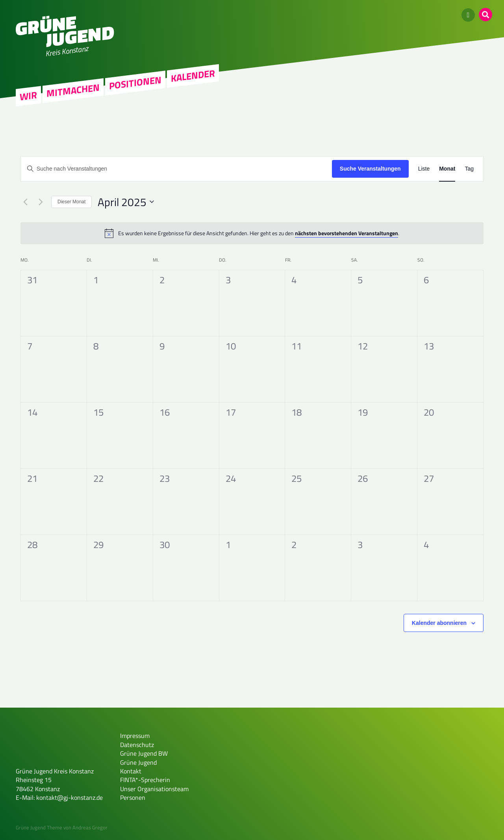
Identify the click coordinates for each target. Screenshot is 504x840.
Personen (133, 797)
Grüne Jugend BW (144, 753)
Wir (28, 96)
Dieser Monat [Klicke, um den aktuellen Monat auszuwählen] (71, 202)
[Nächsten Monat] (41, 202)
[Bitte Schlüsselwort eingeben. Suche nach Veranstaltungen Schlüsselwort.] (176, 169)
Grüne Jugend (138, 762)
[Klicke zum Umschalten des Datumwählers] (126, 202)
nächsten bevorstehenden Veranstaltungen (346, 233)
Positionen (135, 83)
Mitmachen (73, 90)
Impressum (135, 736)
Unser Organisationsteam (154, 789)
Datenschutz (137, 745)
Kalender (193, 76)
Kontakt (131, 771)
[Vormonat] (25, 202)
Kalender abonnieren (439, 623)
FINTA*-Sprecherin (145, 780)
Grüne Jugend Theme (39, 827)
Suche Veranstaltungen (370, 169)
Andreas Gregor (90, 827)
